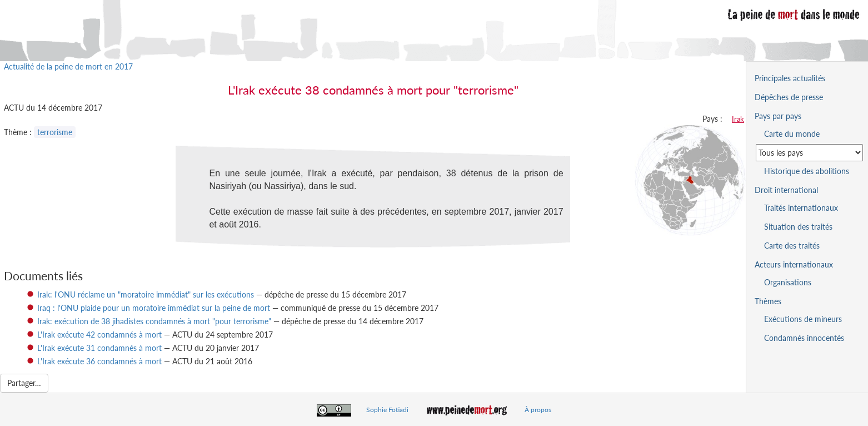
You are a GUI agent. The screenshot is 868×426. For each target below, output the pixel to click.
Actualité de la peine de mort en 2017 (68, 66)
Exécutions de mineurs (803, 319)
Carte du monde (792, 134)
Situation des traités (798, 227)
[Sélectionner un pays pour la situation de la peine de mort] (809, 153)
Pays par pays (778, 116)
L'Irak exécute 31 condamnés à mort (99, 348)
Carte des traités (792, 246)
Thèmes (768, 301)
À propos (538, 410)
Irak (738, 119)
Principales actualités (790, 78)
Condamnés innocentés (804, 338)
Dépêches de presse (789, 97)
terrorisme (55, 132)
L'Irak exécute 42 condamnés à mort (99, 335)
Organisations (788, 282)
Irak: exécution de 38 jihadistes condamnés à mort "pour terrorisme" (154, 321)
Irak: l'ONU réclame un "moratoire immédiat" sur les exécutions (146, 294)
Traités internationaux (801, 208)
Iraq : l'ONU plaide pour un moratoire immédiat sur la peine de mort (154, 308)
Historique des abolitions (807, 171)
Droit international (786, 190)
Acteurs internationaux (794, 264)
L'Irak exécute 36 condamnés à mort (99, 361)
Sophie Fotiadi (387, 410)
